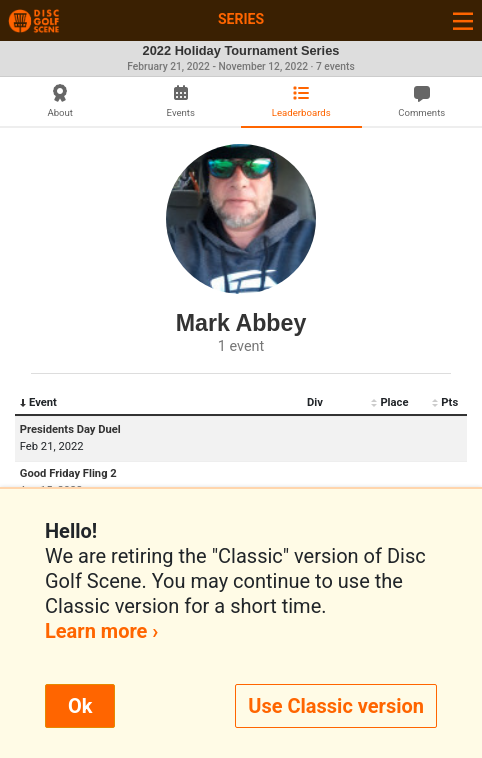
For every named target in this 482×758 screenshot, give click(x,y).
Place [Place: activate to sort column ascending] (389, 403)
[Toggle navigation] (463, 20)
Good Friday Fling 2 (68, 473)
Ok (80, 706)
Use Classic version (336, 706)
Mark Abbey (241, 323)
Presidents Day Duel (70, 429)
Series (241, 19)
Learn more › (101, 631)
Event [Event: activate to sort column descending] (38, 403)
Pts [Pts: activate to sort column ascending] (445, 403)
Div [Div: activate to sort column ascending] (315, 402)
